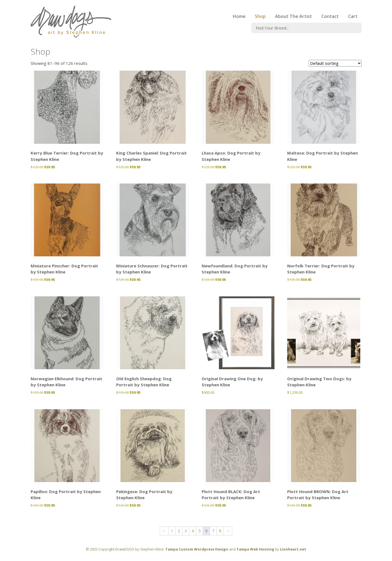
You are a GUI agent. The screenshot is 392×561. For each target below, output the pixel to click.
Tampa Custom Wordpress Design (197, 549)
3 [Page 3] (186, 531)
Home (239, 16)
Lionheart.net (293, 549)
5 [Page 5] (200, 531)
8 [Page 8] (220, 531)
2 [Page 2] (179, 531)
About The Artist (294, 16)
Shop (260, 16)
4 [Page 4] (193, 531)
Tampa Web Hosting (255, 549)
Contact (330, 16)
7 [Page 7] (213, 531)
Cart (353, 16)
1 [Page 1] (172, 531)
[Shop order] (335, 63)
